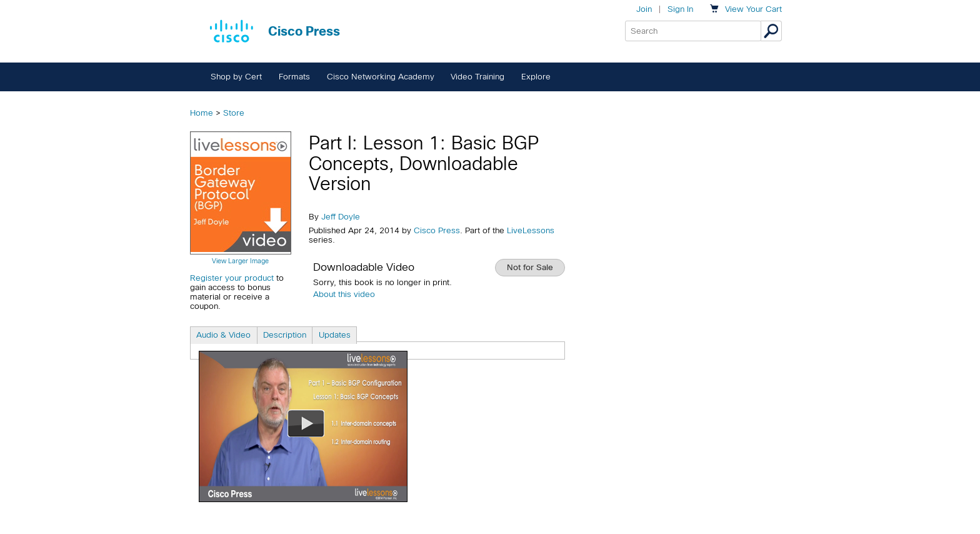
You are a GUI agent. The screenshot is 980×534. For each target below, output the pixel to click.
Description (285, 335)
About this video (344, 294)
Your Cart (753, 9)
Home (202, 113)
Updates (335, 335)
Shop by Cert (236, 77)
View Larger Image (240, 261)
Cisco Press (437, 230)
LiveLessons (531, 230)
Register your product (232, 278)
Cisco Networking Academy (381, 77)
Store (234, 113)
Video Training (477, 77)
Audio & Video (223, 335)
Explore (536, 77)
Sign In (680, 9)
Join (644, 9)
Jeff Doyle (341, 217)
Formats (294, 77)
